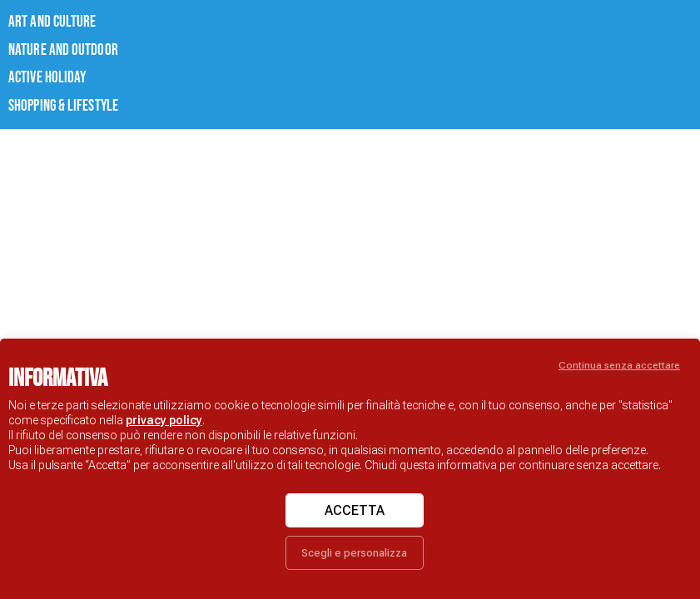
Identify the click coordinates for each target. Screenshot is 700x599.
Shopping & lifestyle (46, 90)
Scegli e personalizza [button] (354, 553)
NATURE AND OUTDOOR (45, 43)
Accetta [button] (355, 510)
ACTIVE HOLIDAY (34, 67)
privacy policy (164, 420)
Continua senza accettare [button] (619, 365)
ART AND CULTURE (37, 20)
